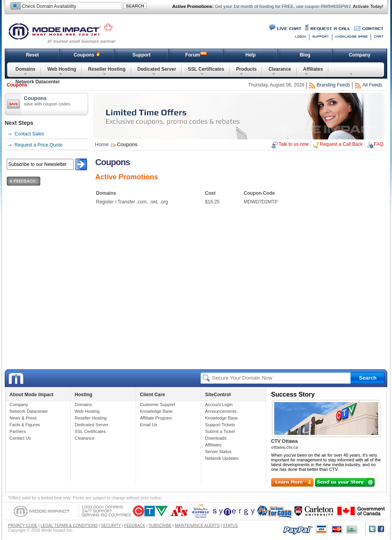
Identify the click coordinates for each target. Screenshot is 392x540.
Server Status (218, 452)
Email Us (149, 425)
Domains (25, 69)
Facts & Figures (25, 425)
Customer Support (157, 405)
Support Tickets (220, 425)
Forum (193, 55)
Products (246, 69)
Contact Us (20, 438)
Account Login (219, 405)
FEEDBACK (135, 526)
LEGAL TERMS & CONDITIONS (69, 526)
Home (102, 144)
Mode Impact (67, 32)
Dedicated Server (157, 69)
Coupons (84, 55)
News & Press (23, 418)
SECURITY (111, 526)
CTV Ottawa (284, 441)
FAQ (379, 144)
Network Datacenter (38, 82)
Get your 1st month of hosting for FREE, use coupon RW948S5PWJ (282, 6)
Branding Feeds (333, 85)
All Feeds (372, 85)
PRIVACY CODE (23, 526)
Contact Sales (29, 134)
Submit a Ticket (220, 431)
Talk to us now (294, 144)
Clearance (280, 69)
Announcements (221, 411)
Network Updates (222, 458)
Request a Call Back (341, 144)
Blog (305, 55)
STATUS (230, 526)
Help (251, 55)
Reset (33, 55)
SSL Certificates (206, 69)
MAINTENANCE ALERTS (197, 526)
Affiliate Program (156, 418)
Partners (18, 431)
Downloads (216, 438)
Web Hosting (62, 69)
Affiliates (313, 69)
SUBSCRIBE (160, 526)
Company (360, 55)
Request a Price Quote (39, 145)
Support (141, 55)
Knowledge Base (156, 411)
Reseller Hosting (107, 69)
